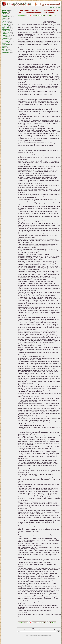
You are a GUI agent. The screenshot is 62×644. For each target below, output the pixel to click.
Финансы (5, 46)
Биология (5, 12)
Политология (6, 32)
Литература (5, 21)
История (4, 18)
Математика (5, 24)
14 (46, 15)
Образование (6, 29)
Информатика (6, 17)
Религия (4, 37)
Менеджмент (6, 27)
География (5, 14)
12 (42, 15)
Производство (6, 35)
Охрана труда (6, 31)
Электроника (6, 52)
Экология (5, 49)
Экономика (5, 51)
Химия (4, 48)
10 (38, 15)
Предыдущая (21, 15)
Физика (4, 43)
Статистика (5, 40)
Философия (5, 44)
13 (44, 15)
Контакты (58, 8)
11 (40, 15)
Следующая (53, 15)
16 (49, 15)
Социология (5, 38)
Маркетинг (5, 23)
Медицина (5, 26)
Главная (52, 8)
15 (47, 15)
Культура (5, 20)
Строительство (6, 41)
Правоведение (6, 34)
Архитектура (6, 10)
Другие (4, 15)
